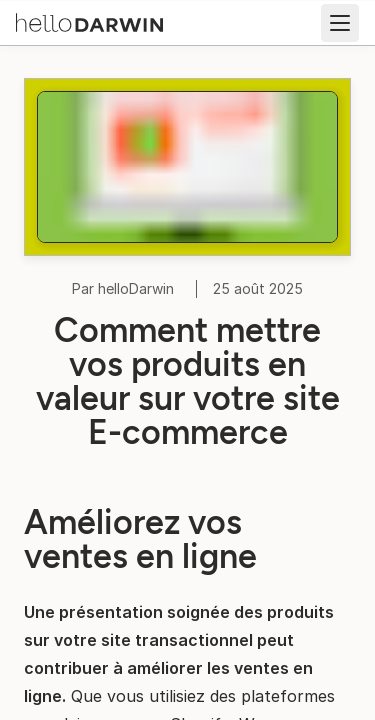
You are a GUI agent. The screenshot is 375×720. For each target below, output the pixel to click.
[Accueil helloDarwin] (89, 21)
